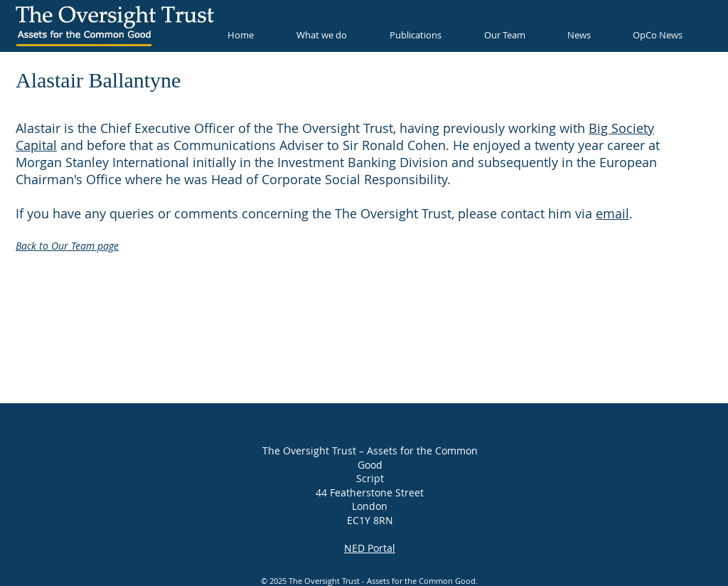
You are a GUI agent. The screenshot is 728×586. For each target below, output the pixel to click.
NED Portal (370, 548)
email (612, 213)
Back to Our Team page (67, 246)
